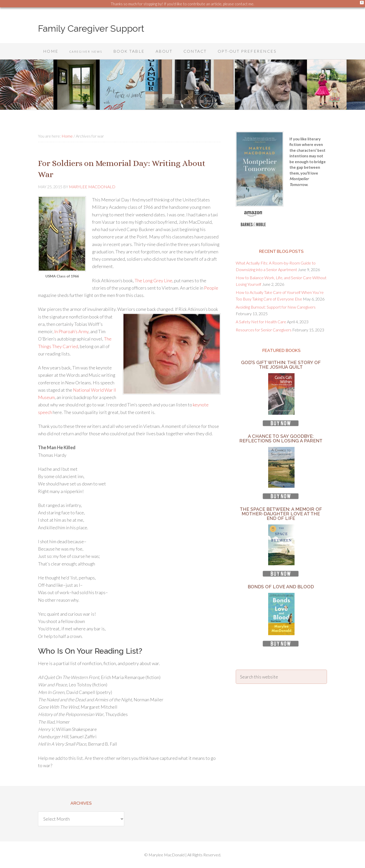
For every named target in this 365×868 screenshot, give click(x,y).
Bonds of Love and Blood (281, 587)
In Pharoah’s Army (71, 331)
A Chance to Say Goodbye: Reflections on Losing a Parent (281, 438)
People (211, 288)
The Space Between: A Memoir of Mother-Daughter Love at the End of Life (281, 514)
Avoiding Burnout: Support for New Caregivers (276, 307)
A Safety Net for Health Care (261, 322)
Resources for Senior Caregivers (264, 330)
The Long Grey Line (153, 280)
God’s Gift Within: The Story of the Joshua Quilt (281, 365)
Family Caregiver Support (91, 28)
